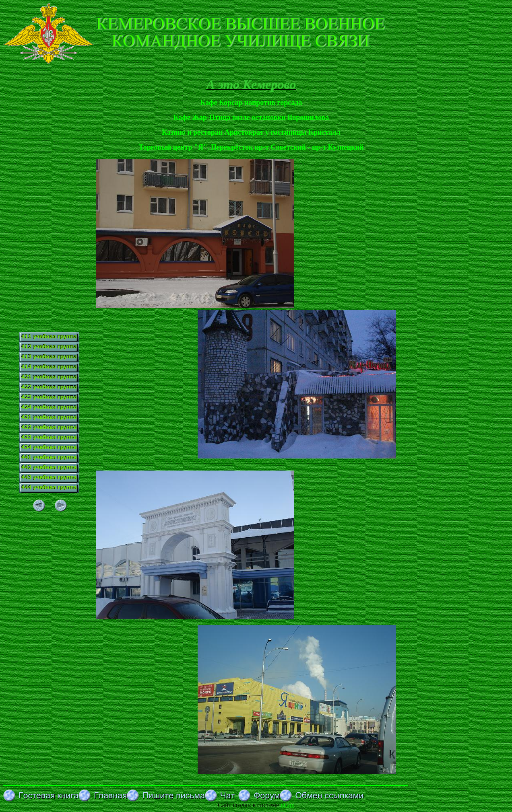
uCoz (287, 805)
